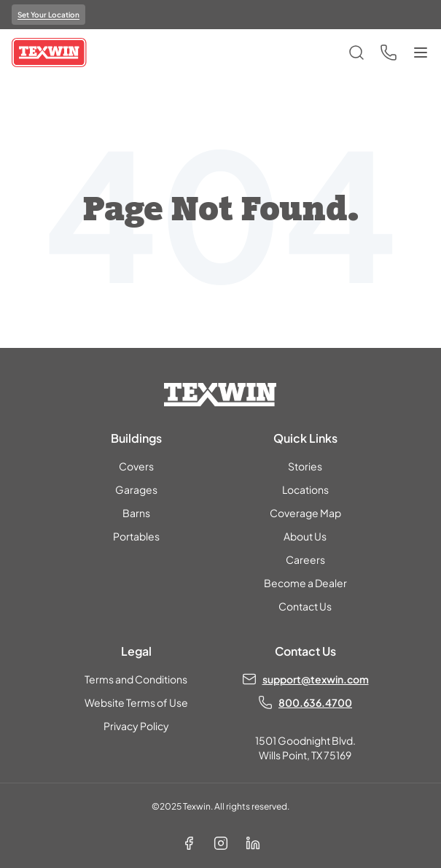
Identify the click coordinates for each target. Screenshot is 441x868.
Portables (136, 536)
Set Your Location (48, 15)
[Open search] (356, 53)
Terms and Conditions (136, 679)
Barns (136, 513)
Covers (136, 466)
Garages (136, 489)
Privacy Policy (136, 726)
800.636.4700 (315, 702)
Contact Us (305, 606)
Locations (305, 489)
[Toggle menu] (421, 53)
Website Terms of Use (136, 702)
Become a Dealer (305, 583)
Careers (305, 559)
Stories (305, 466)
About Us (305, 536)
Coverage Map (305, 513)
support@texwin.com (316, 679)
